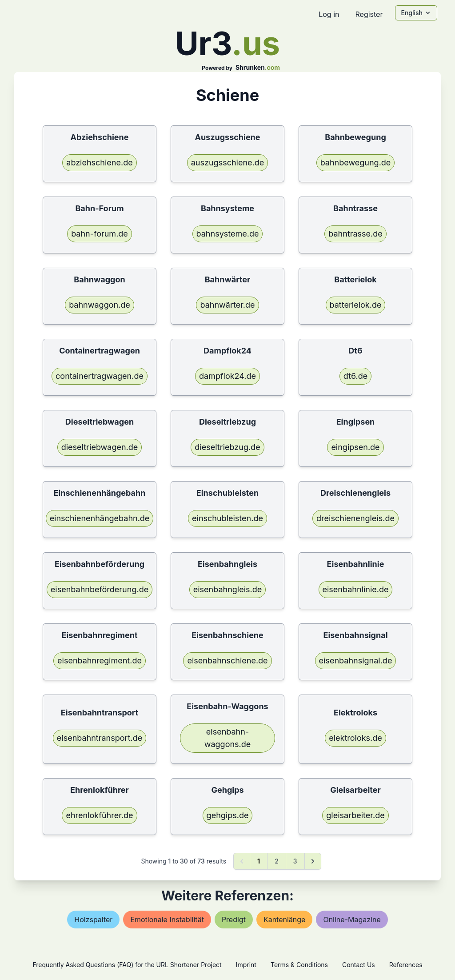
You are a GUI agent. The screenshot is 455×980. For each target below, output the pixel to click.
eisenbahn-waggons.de (228, 738)
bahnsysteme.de (228, 234)
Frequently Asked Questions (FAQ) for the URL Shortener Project (127, 965)
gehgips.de (228, 815)
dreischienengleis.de (355, 518)
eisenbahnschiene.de (227, 661)
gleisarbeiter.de (355, 815)
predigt (234, 920)
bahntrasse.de (355, 234)
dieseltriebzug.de (227, 447)
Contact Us (359, 965)
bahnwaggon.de (100, 305)
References (406, 965)
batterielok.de (356, 305)
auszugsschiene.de (228, 163)
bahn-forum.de (100, 234)
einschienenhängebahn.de (100, 518)
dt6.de (355, 376)
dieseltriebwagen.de (100, 447)
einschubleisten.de (227, 518)
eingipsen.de (355, 447)
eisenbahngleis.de (228, 589)
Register (369, 14)
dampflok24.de (227, 376)
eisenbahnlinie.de (356, 589)
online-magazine (352, 920)
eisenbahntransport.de (100, 738)
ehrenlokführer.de (99, 815)
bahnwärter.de (227, 305)
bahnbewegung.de (356, 163)
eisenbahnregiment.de (100, 661)
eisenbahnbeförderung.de (100, 589)
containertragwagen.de (100, 376)
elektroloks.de (355, 738)
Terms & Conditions (299, 965)
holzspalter (93, 920)
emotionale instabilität (167, 920)
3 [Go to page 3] (295, 861)
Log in (329, 14)
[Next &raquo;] (313, 861)
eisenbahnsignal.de (356, 661)
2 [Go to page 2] (277, 861)
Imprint (246, 965)
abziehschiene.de (99, 163)
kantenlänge (285, 920)
